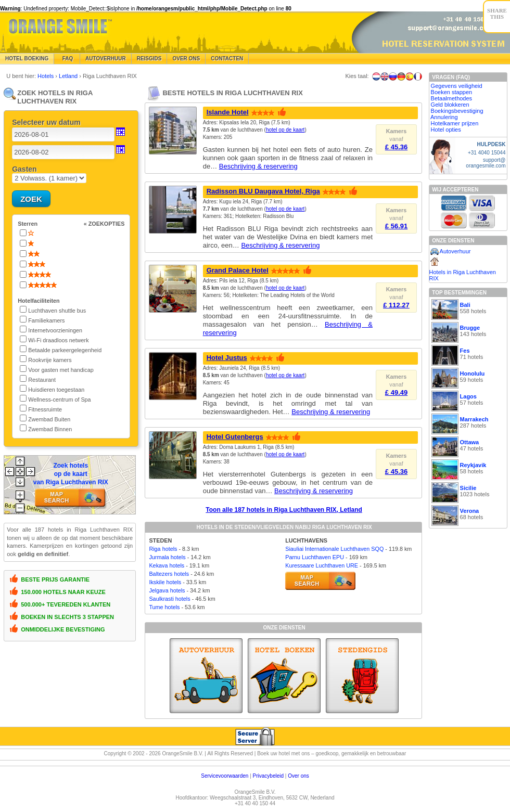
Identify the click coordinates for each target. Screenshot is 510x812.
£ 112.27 (396, 305)
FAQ (67, 59)
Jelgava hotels (167, 590)
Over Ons (186, 59)
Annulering (444, 117)
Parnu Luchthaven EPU (315, 557)
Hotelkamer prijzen (455, 123)
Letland (69, 76)
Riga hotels (163, 549)
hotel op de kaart (285, 130)
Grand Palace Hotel (238, 270)
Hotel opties (446, 130)
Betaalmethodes (452, 98)
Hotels (46, 76)
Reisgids (149, 59)
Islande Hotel (228, 112)
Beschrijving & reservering (258, 166)
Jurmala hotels (167, 557)
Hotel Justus (227, 358)
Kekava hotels (167, 565)
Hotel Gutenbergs (235, 437)
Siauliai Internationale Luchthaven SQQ (334, 549)
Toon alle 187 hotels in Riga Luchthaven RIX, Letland (284, 510)
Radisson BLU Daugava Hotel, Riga (263, 191)
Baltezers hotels (169, 574)
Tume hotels (164, 607)
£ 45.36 (396, 147)
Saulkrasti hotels (169, 599)
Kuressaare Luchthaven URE (322, 565)
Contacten (227, 59)
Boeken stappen (452, 92)
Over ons (298, 776)
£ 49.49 (396, 392)
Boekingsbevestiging (457, 111)
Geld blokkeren (450, 105)
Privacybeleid (268, 776)
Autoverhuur (106, 59)
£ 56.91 (396, 226)
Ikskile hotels (165, 582)
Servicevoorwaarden (225, 776)
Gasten (24, 169)
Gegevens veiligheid (457, 86)
